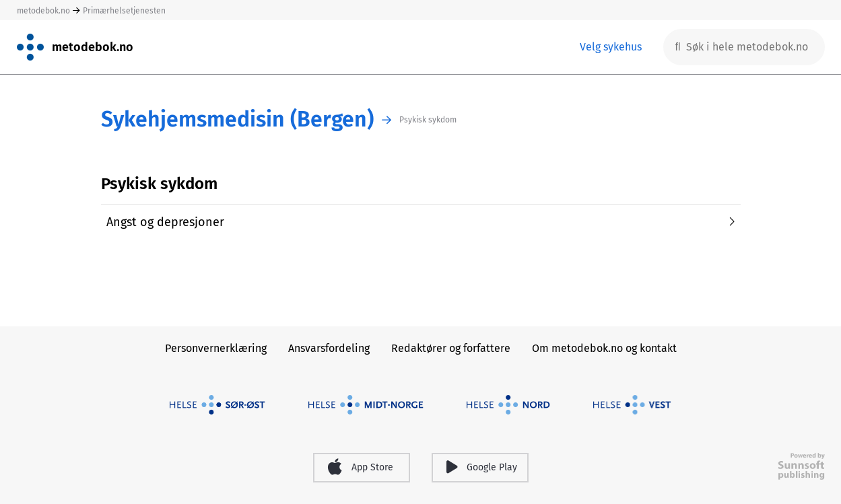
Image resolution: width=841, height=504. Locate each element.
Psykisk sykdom (428, 120)
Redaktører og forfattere (451, 348)
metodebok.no (43, 11)
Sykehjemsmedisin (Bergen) (237, 119)
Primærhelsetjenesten (124, 11)
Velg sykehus (611, 47)
